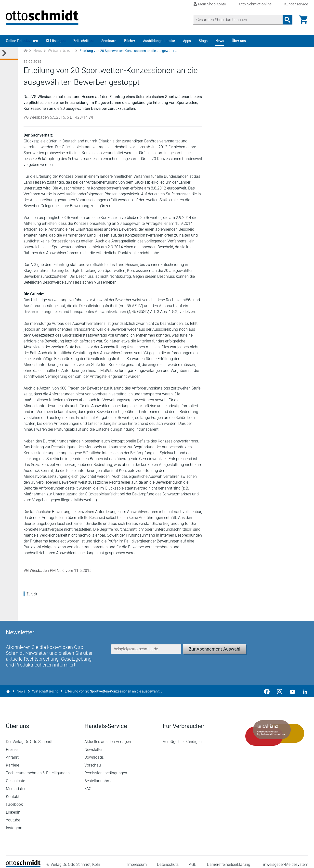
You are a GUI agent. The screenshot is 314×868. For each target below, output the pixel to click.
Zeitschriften (83, 41)
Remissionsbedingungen (106, 768)
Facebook (14, 799)
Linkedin (13, 807)
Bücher (130, 41)
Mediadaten (16, 784)
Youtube (13, 815)
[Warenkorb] (303, 20)
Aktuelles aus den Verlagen (108, 736)
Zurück (32, 594)
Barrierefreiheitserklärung (229, 859)
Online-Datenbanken (22, 41)
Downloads (94, 752)
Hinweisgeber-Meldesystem (284, 859)
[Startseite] (23, 861)
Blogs (203, 41)
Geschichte (15, 776)
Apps (187, 41)
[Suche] (238, 20)
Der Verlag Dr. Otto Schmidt (29, 736)
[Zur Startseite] (26, 51)
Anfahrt (12, 752)
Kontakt (13, 791)
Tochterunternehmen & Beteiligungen (38, 768)
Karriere (13, 760)
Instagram (15, 823)
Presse (12, 744)
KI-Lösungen (56, 41)
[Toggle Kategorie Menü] (9, 54)
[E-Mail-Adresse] (146, 643)
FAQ (88, 784)
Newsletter (93, 744)
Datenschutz (168, 859)
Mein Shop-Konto (212, 4)
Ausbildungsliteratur (159, 41)
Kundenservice (296, 4)
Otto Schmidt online (255, 4)
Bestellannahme (98, 776)
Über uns (239, 41)
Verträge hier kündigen (182, 736)
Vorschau (93, 760)
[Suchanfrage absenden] (288, 20)
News (220, 41)
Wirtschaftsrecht (61, 51)
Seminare (109, 41)
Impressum (137, 859)
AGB (193, 859)
